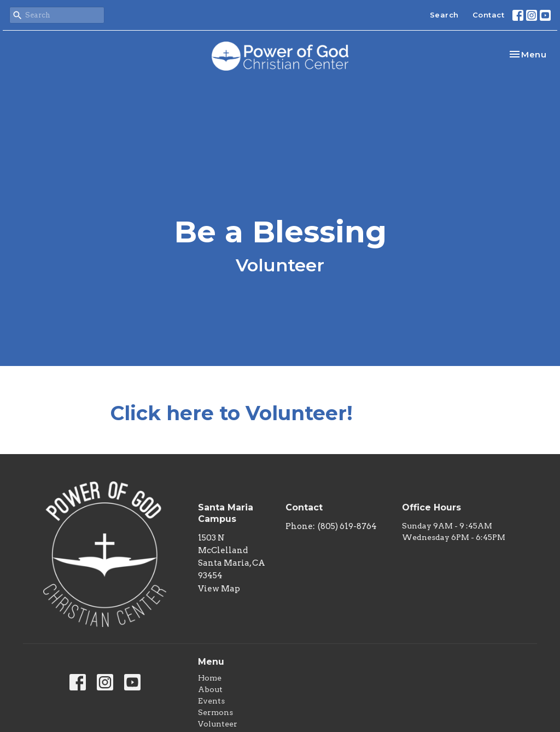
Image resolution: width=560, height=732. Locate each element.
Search (444, 15)
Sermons (215, 712)
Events (211, 701)
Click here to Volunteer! (232, 413)
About (210, 689)
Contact (489, 15)
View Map (219, 589)
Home (210, 678)
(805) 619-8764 (347, 526)
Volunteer (218, 724)
